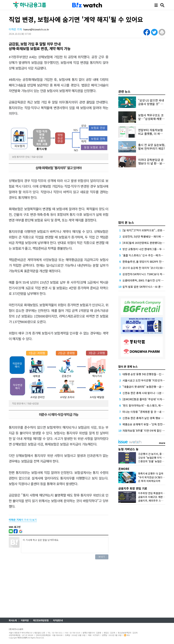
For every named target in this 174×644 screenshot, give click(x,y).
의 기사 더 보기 (23, 520)
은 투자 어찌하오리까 (149, 481)
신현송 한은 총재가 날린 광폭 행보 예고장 (145, 418)
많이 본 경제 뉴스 (128, 366)
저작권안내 (58, 620)
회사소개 (13, 620)
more (162, 443)
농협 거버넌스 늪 (128, 449)
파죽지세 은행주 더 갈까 (151, 473)
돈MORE (124, 469)
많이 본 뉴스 (126, 222)
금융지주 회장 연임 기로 (133, 488)
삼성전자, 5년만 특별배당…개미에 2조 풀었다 (148, 236)
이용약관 (25, 620)
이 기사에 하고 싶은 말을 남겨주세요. (65, 545)
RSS (127, 635)
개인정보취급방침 (41, 620)
